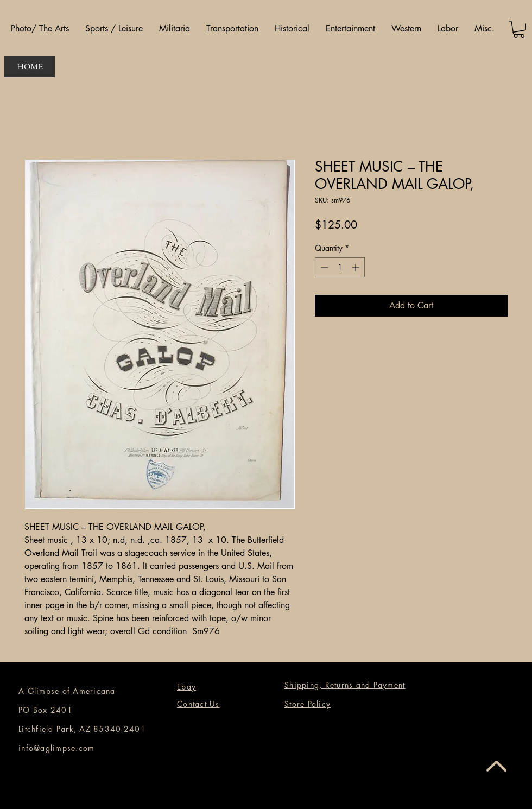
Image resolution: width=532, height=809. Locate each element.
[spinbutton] (340, 267)
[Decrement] (323, 267)
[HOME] (30, 67)
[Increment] (356, 267)
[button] (40, 29)
